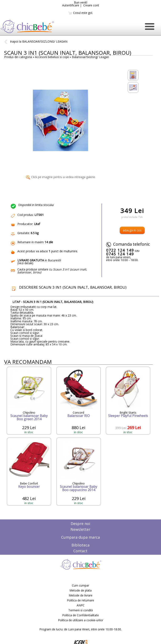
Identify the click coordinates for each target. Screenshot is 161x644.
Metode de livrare (81, 595)
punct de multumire (63, 251)
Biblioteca (80, 545)
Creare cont (91, 5)
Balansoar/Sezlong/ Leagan (90, 57)
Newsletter (80, 529)
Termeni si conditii (81, 610)
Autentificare (71, 5)
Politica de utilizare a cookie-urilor (81, 620)
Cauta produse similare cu (52, 271)
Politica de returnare (80, 600)
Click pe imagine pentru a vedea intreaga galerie (61, 177)
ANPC (81, 605)
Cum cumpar (80, 585)
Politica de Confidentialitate (80, 615)
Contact (80, 551)
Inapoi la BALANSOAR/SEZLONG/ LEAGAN (36, 41)
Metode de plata (80, 590)
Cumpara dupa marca (80, 537)
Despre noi (80, 524)
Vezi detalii (25, 263)
